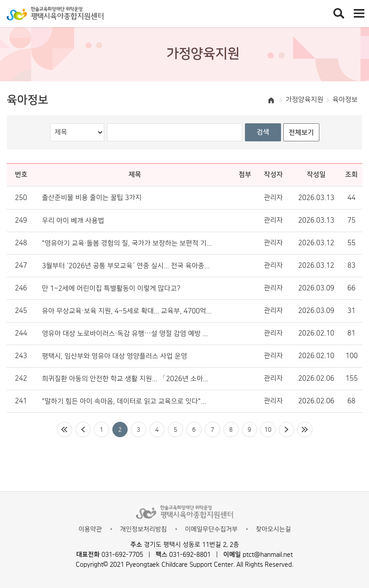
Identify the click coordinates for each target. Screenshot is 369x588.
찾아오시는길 (273, 529)
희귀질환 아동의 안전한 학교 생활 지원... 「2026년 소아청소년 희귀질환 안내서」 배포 (127, 379)
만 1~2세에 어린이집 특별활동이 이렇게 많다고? (111, 289)
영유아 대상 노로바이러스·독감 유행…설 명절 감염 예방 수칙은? (127, 334)
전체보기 (301, 133)
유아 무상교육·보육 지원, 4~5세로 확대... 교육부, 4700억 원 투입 (127, 311)
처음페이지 (65, 429)
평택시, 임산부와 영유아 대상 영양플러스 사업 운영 (115, 356)
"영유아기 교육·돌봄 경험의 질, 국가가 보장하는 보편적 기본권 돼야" (127, 243)
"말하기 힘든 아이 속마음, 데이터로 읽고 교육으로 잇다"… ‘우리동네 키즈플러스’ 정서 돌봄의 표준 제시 (127, 401)
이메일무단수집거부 (211, 529)
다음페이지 (286, 429)
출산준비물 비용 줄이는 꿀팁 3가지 (92, 198)
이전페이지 (83, 429)
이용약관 (90, 529)
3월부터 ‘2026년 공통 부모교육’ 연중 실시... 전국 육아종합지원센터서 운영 (127, 266)
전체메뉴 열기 (359, 14)
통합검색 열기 (339, 14)
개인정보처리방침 (143, 529)
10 (268, 429)
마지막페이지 (305, 429)
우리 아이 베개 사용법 (73, 221)
